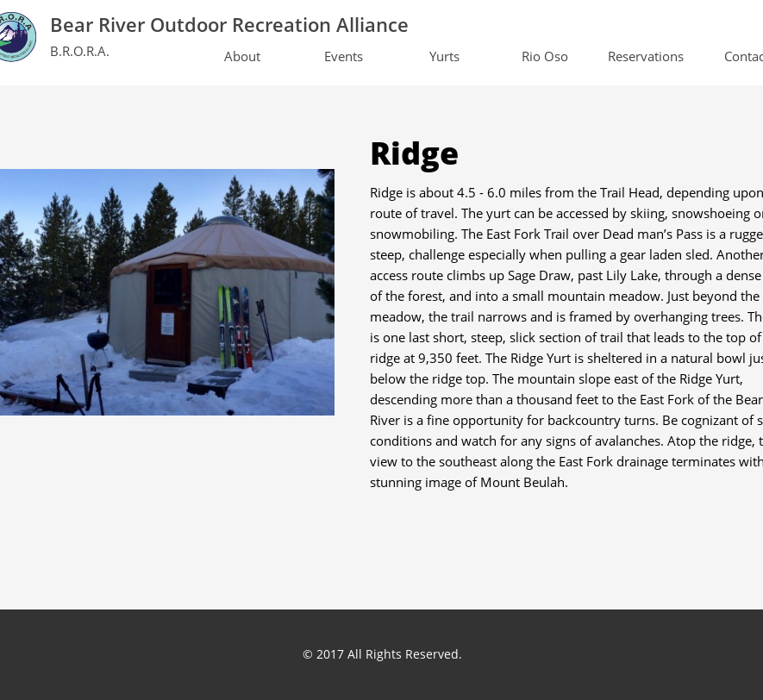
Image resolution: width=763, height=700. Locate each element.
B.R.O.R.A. (80, 51)
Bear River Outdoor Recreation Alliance (229, 24)
